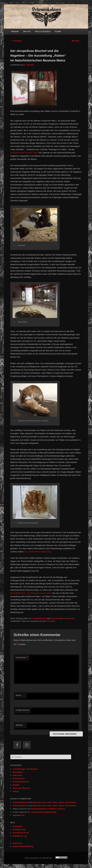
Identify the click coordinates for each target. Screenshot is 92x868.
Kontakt (58, 31)
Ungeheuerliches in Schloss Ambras (48, 809)
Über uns (27, 31)
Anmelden (17, 826)
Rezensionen (19, 778)
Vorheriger (16, 41)
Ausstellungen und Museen (63, 618)
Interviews (17, 775)
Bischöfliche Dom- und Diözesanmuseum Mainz (31, 593)
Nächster (77, 41)
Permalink (51, 621)
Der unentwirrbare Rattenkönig (38, 552)
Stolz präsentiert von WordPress (38, 858)
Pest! (22, 815)
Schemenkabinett (39, 618)
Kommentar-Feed (21, 833)
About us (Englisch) (43, 31)
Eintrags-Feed (19, 829)
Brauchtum (18, 772)
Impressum (18, 843)
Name (18, 695)
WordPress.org (19, 836)
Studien (16, 785)
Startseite (15, 31)
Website (19, 725)
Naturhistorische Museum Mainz (24, 153)
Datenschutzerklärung (23, 846)
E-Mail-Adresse (23, 710)
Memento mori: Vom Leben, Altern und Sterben (54, 802)
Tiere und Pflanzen (21, 788)
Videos (16, 791)
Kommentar (22, 658)
